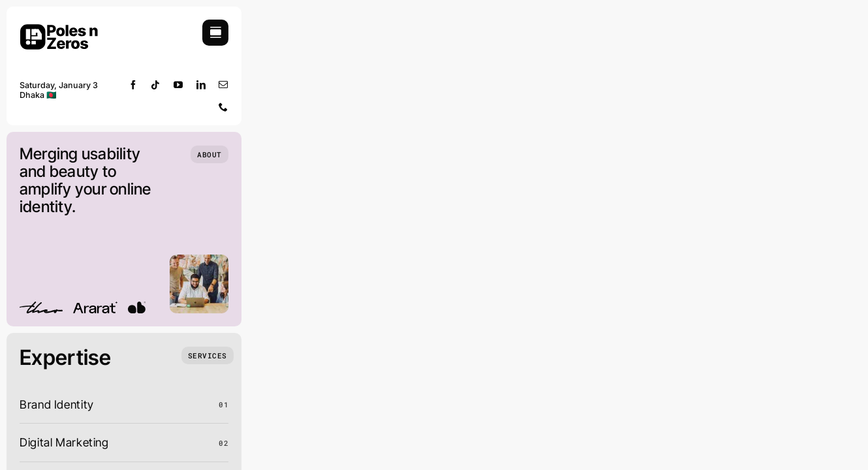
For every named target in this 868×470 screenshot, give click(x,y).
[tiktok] (156, 85)
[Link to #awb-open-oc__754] (215, 33)
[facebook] (133, 85)
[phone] (224, 107)
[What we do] (208, 355)
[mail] (224, 85)
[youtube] (178, 85)
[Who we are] (209, 154)
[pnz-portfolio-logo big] (59, 25)
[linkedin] (201, 85)
